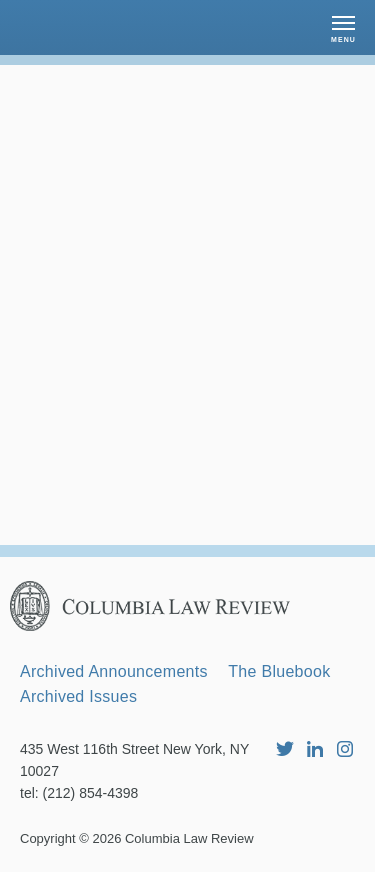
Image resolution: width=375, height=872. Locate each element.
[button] (343, 27)
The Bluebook (279, 671)
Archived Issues (78, 696)
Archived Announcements (114, 671)
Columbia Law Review (189, 838)
